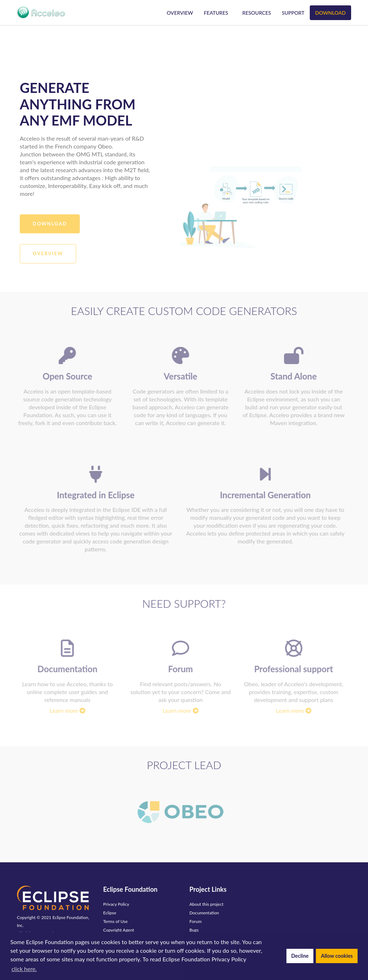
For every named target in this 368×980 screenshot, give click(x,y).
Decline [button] (300, 956)
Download (330, 13)
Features (216, 13)
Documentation (204, 913)
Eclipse (110, 913)
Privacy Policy (116, 904)
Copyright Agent (119, 930)
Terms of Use (115, 921)
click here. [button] (24, 969)
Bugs (194, 930)
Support (293, 13)
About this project (206, 904)
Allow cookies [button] (337, 956)
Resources (257, 13)
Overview (180, 13)
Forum (195, 921)
